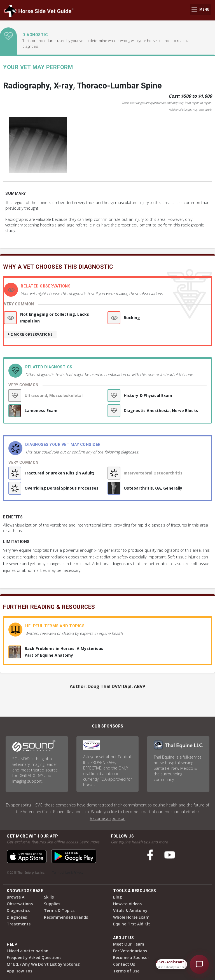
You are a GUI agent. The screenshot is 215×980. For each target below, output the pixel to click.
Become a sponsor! (108, 818)
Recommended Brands (66, 917)
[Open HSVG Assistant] (199, 964)
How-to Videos (127, 904)
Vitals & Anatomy (130, 910)
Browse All (17, 897)
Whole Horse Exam (131, 917)
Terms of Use (126, 971)
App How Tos (19, 971)
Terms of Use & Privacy (68, 872)
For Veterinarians (130, 951)
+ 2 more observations (30, 335)
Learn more (89, 842)
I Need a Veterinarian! (28, 951)
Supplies (52, 904)
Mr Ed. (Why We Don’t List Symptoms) (44, 964)
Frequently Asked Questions (34, 957)
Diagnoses (17, 917)
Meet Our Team (129, 944)
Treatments (19, 924)
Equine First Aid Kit (132, 924)
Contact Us (124, 964)
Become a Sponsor (131, 957)
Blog (117, 897)
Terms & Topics (59, 910)
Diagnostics (18, 910)
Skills (49, 897)
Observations (20, 904)
